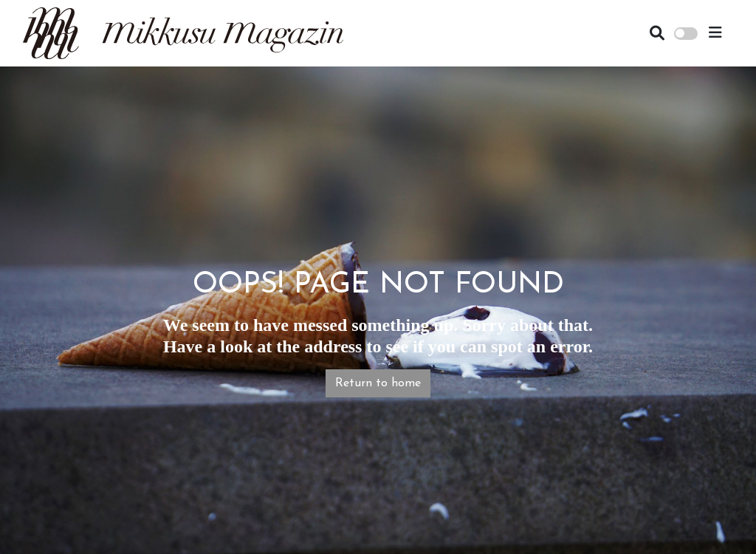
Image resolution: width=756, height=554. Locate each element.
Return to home (378, 383)
